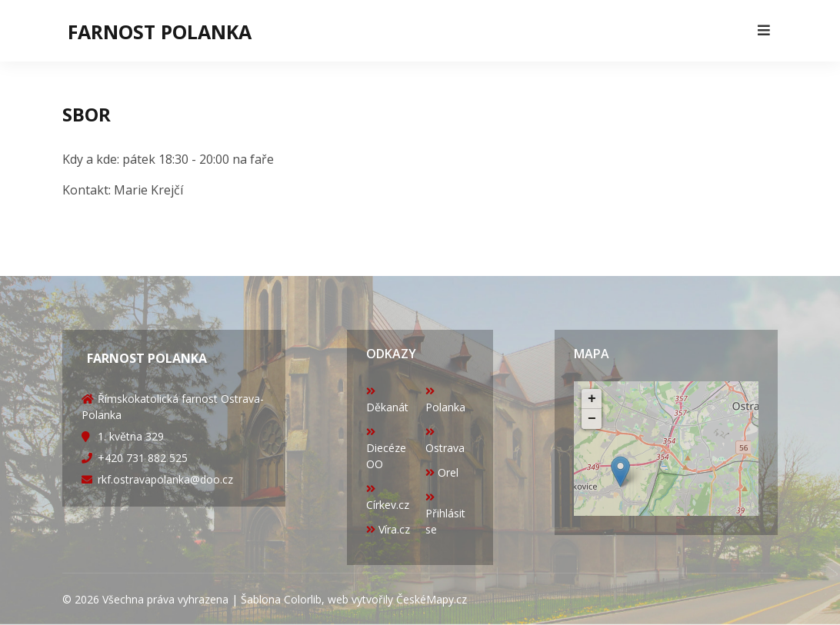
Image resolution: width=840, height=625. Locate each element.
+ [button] (592, 399)
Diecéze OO (386, 449)
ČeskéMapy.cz (432, 599)
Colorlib (303, 599)
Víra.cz (388, 529)
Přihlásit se (445, 514)
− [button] (592, 419)
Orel (442, 472)
